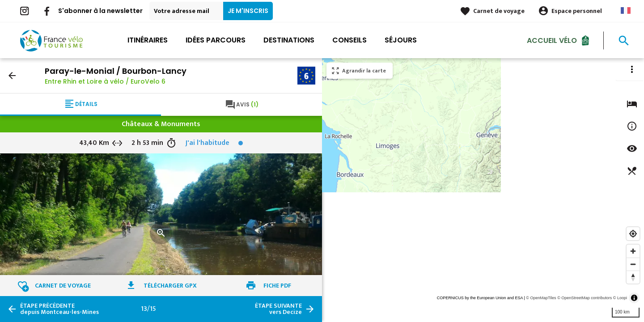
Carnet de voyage (499, 11)
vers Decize (278, 309)
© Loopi (620, 298)
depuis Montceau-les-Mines (59, 309)
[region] (483, 190)
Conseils (350, 40)
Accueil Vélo (552, 40)
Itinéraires (148, 40)
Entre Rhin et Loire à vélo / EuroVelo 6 (105, 81)
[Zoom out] (633, 264)
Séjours (401, 40)
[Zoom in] (633, 251)
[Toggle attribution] (634, 298)
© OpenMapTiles (541, 298)
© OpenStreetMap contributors (585, 298)
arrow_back (12, 76)
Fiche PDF (277, 286)
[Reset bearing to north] (633, 277)
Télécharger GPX (170, 286)
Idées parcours (216, 40)
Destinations (289, 40)
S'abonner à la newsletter (100, 11)
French (626, 11)
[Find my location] (633, 234)
